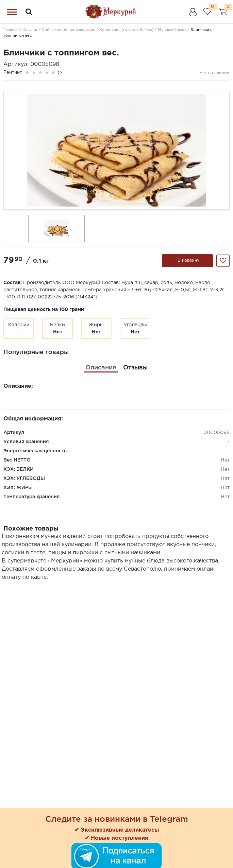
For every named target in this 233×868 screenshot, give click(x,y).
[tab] (101, 368)
